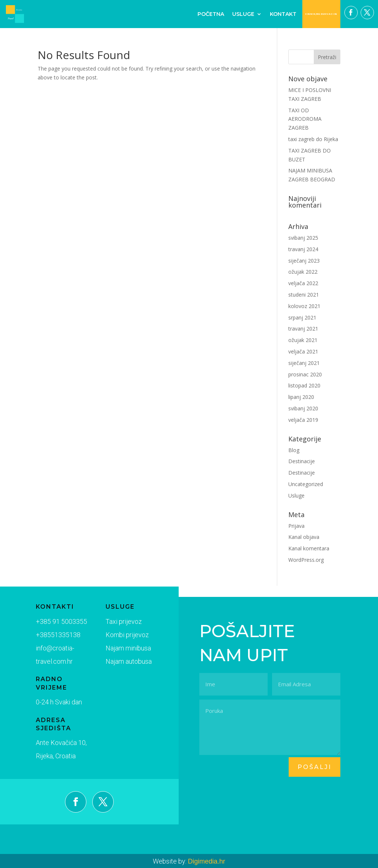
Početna (211, 14)
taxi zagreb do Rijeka (313, 139)
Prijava (296, 526)
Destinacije (302, 461)
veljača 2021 (303, 351)
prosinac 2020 (305, 374)
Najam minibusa (120, 649)
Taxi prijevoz (116, 623)
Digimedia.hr (207, 861)
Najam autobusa (120, 662)
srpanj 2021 (302, 317)
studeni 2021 (304, 295)
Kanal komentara (309, 548)
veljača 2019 (303, 420)
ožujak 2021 (303, 340)
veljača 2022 (303, 283)
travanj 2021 (303, 329)
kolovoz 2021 (304, 306)
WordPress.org (306, 560)
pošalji (315, 767)
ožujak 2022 (303, 272)
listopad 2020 (304, 385)
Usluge (243, 14)
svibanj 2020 (303, 408)
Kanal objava (304, 537)
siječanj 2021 (304, 363)
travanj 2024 (303, 249)
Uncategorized (306, 484)
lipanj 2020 (301, 397)
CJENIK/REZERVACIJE (321, 14)
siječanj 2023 (304, 261)
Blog (294, 450)
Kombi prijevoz (119, 636)
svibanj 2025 (303, 238)
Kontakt (283, 14)
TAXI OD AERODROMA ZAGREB (305, 119)
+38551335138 (55, 635)
